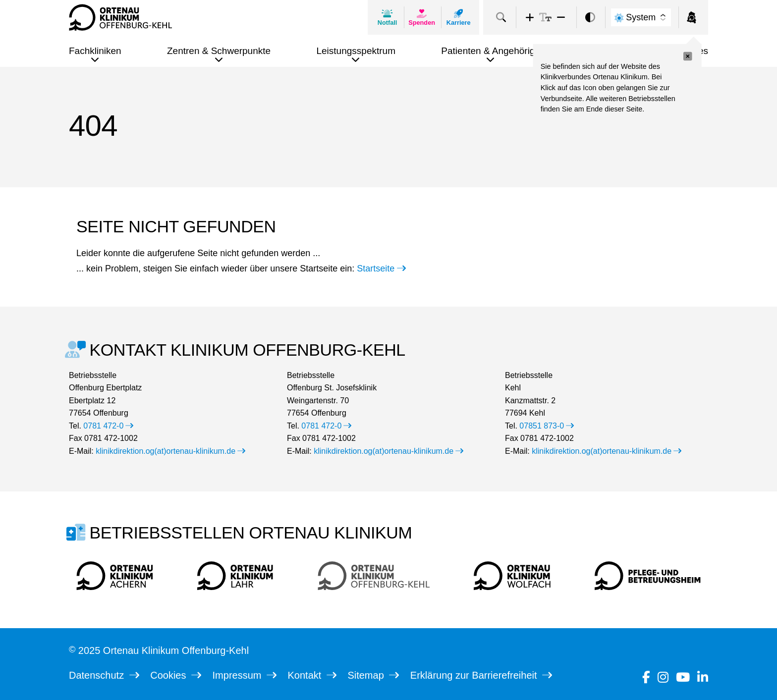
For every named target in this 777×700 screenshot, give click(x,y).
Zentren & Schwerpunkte (219, 51)
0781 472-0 (108, 426)
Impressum (245, 675)
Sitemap (373, 675)
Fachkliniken (95, 51)
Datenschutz (104, 675)
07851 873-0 (547, 426)
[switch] (590, 18)
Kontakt (312, 675)
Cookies (176, 675)
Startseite (381, 269)
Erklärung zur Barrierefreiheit (481, 675)
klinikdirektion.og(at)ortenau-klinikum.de (170, 451)
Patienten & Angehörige (491, 51)
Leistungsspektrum (356, 51)
